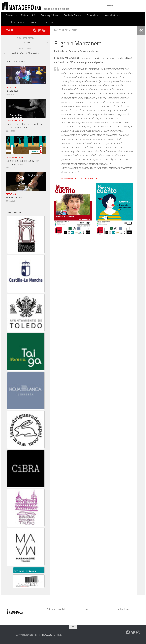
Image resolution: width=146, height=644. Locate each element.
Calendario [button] (107, 6)
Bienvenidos (11, 15)
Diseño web (46, 635)
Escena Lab (92, 15)
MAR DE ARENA (14, 197)
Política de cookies (125, 609)
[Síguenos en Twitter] (39, 30)
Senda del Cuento (72, 15)
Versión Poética (111, 15)
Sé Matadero (34, 22)
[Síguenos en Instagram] (44, 30)
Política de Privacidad (56, 609)
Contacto (48, 22)
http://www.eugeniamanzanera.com (80, 178)
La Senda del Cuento (66, 30)
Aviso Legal (90, 609)
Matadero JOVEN (14, 22)
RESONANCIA (12, 91)
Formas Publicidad (56, 635)
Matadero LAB (28, 15)
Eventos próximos (49, 15)
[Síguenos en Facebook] (35, 30)
